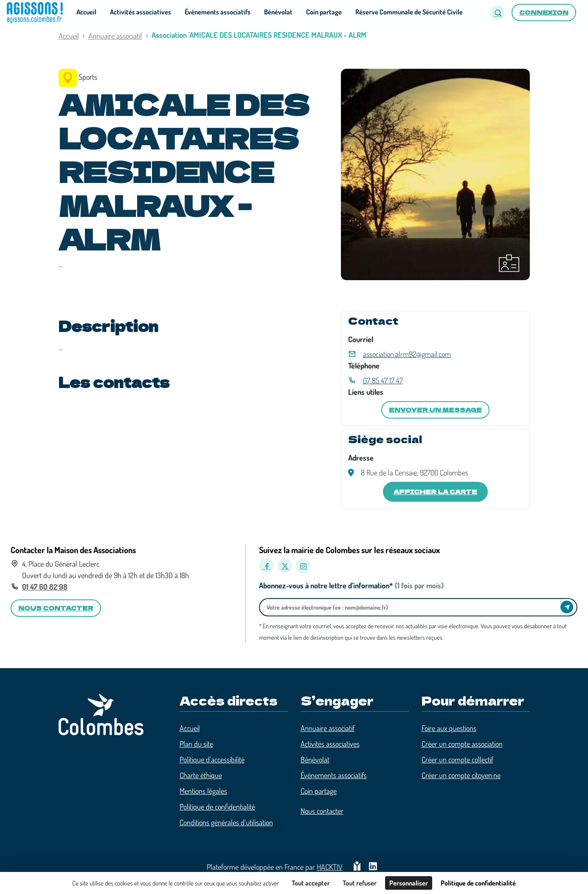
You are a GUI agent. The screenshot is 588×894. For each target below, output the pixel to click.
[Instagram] (303, 566)
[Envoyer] (567, 607)
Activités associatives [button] (141, 12)
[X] (285, 566)
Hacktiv (330, 867)
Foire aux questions (449, 728)
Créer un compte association (462, 744)
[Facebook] (266, 566)
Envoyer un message (435, 410)
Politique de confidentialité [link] (478, 883)
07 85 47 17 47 (383, 380)
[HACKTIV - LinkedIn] (373, 867)
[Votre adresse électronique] (412, 607)
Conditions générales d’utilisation (226, 822)
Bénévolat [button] (278, 12)
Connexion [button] (544, 12)
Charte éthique (201, 775)
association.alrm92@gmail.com (407, 354)
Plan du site (196, 744)
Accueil (69, 36)
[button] (497, 13)
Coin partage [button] (324, 12)
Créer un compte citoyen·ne (461, 775)
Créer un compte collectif (457, 759)
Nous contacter (322, 811)
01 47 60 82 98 (45, 587)
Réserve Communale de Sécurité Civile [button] (409, 12)
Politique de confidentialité (217, 807)
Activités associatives (330, 744)
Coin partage (319, 791)
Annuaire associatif (115, 36)
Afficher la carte (435, 492)
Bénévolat (315, 759)
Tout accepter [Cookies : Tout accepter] (311, 883)
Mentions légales (203, 791)
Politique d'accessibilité (212, 759)
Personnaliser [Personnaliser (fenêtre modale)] (409, 883)
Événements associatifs (334, 775)
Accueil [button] (86, 12)
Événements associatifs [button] (218, 12)
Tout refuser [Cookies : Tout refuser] (360, 883)
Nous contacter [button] (56, 608)
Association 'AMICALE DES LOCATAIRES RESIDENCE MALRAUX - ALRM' (260, 35)
